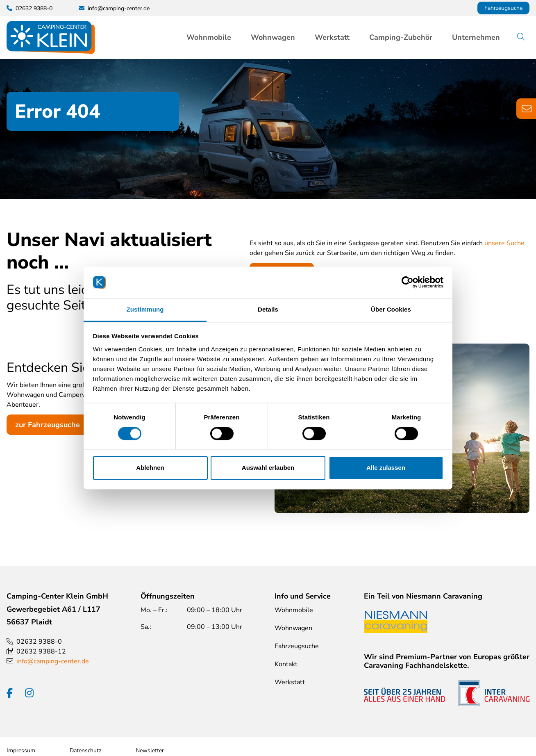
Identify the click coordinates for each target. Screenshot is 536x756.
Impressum (21, 750)
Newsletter (150, 750)
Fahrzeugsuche (503, 8)
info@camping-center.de (119, 8)
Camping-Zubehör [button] (401, 37)
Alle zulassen (386, 468)
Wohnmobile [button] (209, 37)
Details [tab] (268, 309)
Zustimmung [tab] (145, 309)
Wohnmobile (294, 610)
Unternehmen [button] (476, 37)
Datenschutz (85, 750)
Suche (527, 37)
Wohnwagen (293, 628)
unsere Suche (504, 243)
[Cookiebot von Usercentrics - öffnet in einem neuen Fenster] (408, 282)
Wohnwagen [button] (273, 37)
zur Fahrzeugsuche (48, 425)
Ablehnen (150, 468)
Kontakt (286, 664)
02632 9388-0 (39, 642)
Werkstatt (332, 37)
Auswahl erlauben (268, 468)
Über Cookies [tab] (391, 309)
